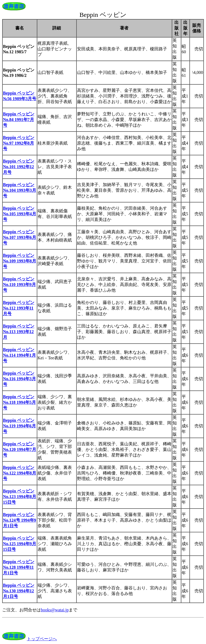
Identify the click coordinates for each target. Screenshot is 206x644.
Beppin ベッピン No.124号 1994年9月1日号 (20, 520)
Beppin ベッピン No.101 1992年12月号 (19, 167)
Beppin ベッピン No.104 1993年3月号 (20, 190)
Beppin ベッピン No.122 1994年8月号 (20, 473)
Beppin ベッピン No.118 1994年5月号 (19, 402)
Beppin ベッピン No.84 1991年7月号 (19, 120)
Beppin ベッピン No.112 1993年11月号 (19, 308)
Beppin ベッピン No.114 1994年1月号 (19, 355)
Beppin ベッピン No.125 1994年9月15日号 (20, 544)
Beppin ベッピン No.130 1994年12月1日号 (19, 591)
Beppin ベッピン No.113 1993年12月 (19, 332)
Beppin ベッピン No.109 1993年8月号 (20, 261)
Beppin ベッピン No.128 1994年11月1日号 (19, 567)
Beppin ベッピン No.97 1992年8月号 (19, 143)
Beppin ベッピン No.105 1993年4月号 (20, 214)
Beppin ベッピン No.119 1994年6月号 (19, 426)
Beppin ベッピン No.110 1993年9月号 (19, 285)
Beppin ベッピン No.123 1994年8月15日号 (20, 497)
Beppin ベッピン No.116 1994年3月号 (19, 379)
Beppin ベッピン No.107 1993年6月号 (20, 237)
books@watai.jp (55, 610)
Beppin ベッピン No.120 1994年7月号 (20, 449)
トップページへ (42, 639)
